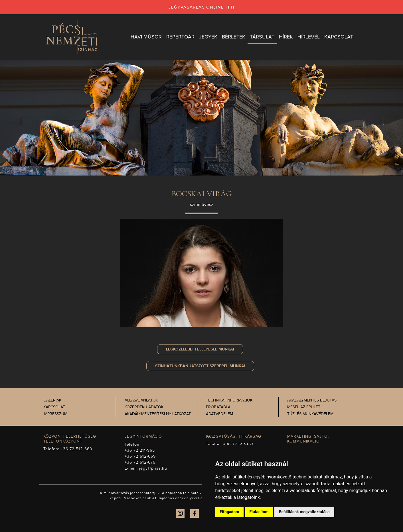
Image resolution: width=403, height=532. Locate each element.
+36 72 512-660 (77, 449)
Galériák (52, 400)
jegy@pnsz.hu (153, 468)
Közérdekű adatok (144, 407)
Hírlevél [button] (309, 37)
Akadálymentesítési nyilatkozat (158, 414)
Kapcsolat (54, 407)
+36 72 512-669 (140, 456)
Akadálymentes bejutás (312, 400)
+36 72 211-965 (140, 450)
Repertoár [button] (180, 37)
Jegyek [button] (208, 37)
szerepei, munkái (200, 366)
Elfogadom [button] (230, 512)
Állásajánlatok (141, 400)
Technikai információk (229, 400)
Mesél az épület (304, 407)
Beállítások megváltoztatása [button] (304, 512)
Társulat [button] (262, 37)
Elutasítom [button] (259, 512)
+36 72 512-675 (140, 462)
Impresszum (55, 414)
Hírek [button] (286, 37)
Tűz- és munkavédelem (310, 414)
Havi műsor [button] (146, 37)
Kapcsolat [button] (339, 37)
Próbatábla (218, 407)
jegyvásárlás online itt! (201, 7)
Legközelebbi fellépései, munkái (200, 349)
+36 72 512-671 (238, 444)
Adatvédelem (219, 414)
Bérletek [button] (234, 37)
